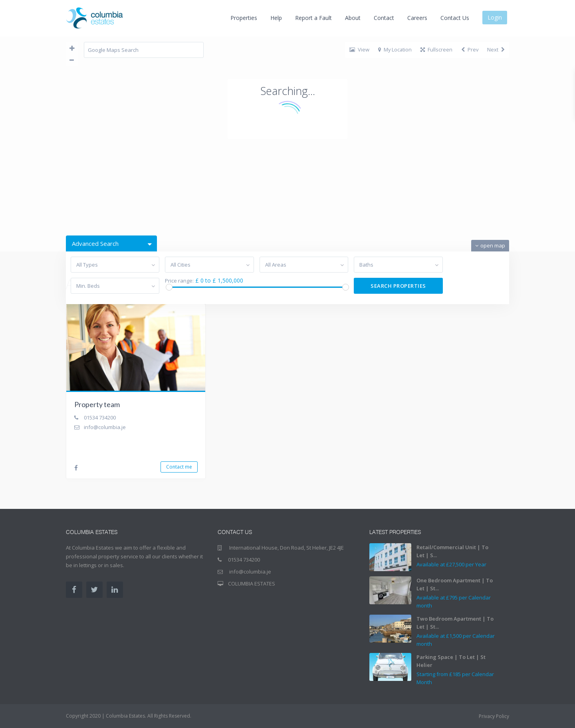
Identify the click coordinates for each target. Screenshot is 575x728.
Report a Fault (313, 18)
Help (276, 18)
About (353, 18)
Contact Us (455, 18)
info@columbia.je (105, 427)
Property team (97, 404)
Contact (384, 18)
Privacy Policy (494, 716)
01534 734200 (100, 417)
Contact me (179, 467)
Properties (244, 18)
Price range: (179, 281)
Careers (417, 18)
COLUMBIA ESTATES (252, 584)
